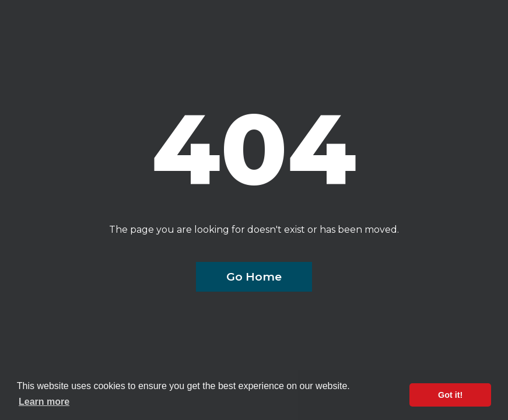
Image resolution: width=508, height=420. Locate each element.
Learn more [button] (44, 402)
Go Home (254, 276)
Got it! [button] (450, 395)
